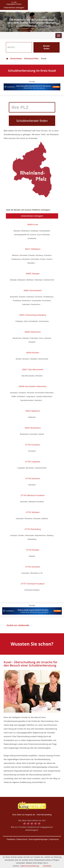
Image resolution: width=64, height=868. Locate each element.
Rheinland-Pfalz (31, 59)
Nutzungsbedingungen (38, 839)
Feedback (11, 839)
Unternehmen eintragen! (32, 216)
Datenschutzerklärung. (30, 866)
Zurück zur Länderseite (18, 625)
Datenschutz (22, 839)
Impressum (54, 839)
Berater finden (47, 47)
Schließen (47, 866)
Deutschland (14, 59)
